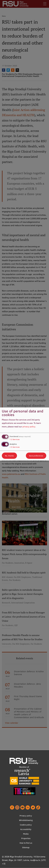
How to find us (26, 843)
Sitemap (26, 847)
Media (26, 834)
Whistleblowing (26, 820)
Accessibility (26, 829)
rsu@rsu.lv (35, 860)
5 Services (15, 447)
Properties (26, 838)
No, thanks (9, 456)
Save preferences (36, 456)
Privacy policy (26, 816)
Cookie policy (26, 825)
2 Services (15, 439)
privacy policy (29, 427)
